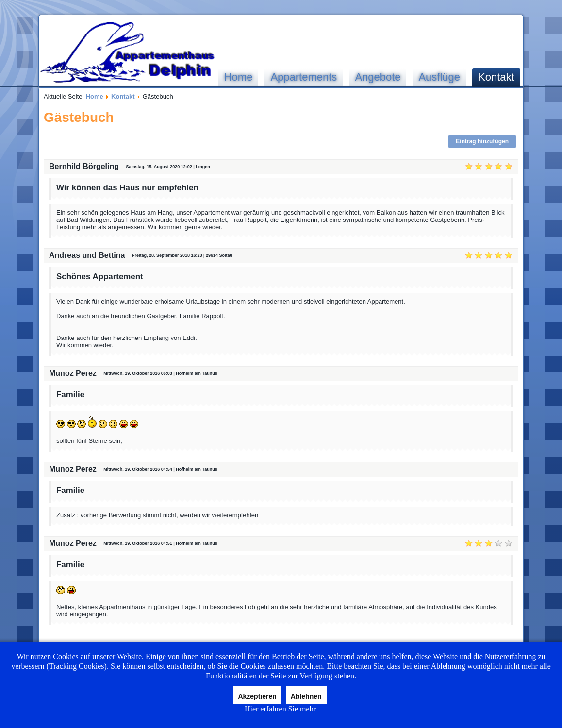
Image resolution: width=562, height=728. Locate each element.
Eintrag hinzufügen (482, 141)
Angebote (378, 77)
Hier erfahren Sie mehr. (281, 709)
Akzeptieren (257, 696)
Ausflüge (439, 77)
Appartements (304, 77)
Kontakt (496, 77)
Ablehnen (306, 696)
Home (239, 77)
